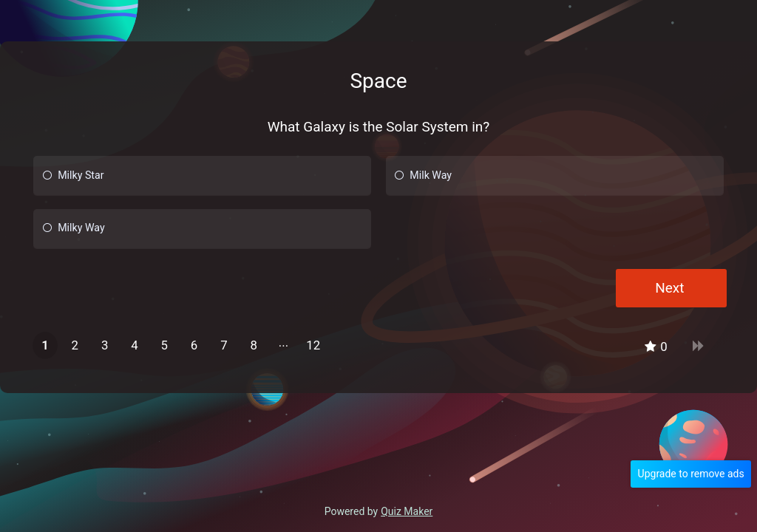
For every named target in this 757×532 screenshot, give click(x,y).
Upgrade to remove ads (693, 474)
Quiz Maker (407, 511)
